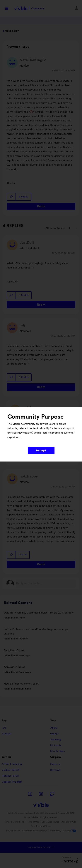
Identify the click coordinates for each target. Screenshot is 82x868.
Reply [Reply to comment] (41, 305)
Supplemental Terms (41, 826)
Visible (29, 8)
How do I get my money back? (22, 684)
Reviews (55, 770)
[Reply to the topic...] (46, 584)
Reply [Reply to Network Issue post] (41, 206)
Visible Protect (11, 770)
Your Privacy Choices (63, 831)
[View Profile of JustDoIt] (27, 243)
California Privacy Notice (35, 831)
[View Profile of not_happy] (29, 476)
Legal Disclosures (50, 822)
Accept (41, 450)
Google (55, 734)
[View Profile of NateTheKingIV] (33, 60)
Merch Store (58, 751)
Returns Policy (10, 776)
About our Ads (69, 822)
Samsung (56, 740)
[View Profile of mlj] (22, 325)
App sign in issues (14, 667)
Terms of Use (33, 822)
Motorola (56, 745)
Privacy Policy (13, 831)
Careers (55, 764)
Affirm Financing (12, 764)
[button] (11, 197)
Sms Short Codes (14, 650)
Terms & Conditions (14, 822)
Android (7, 734)
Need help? (12, 31)
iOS (4, 728)
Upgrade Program (12, 782)
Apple (54, 728)
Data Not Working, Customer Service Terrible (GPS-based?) (39, 613)
